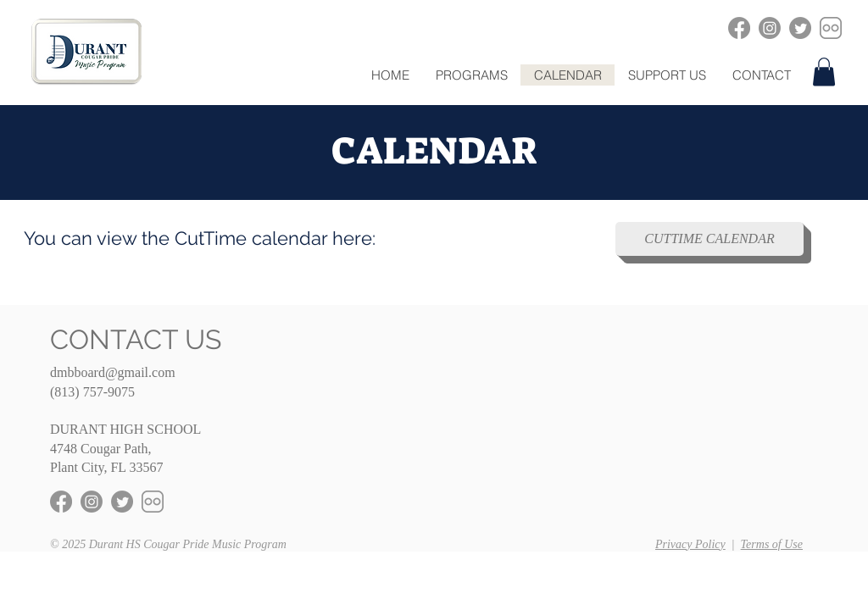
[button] (471, 75)
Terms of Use (772, 544)
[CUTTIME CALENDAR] (709, 239)
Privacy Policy (690, 544)
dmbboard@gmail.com (113, 372)
